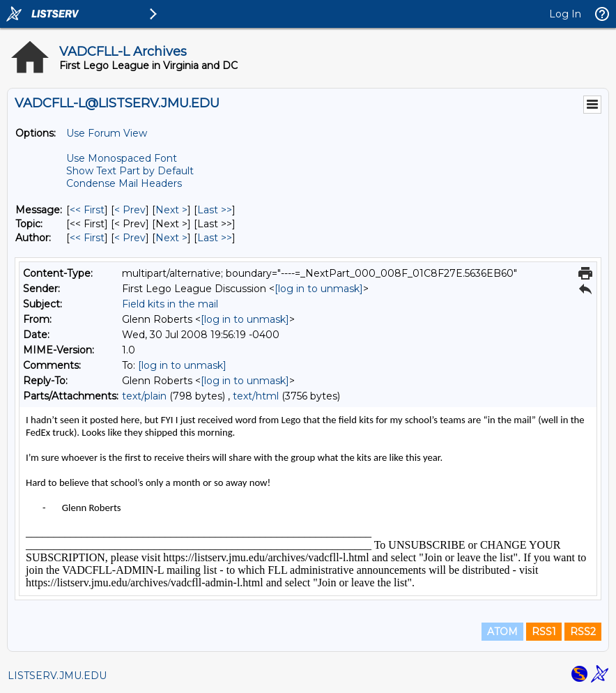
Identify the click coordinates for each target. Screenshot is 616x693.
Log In (565, 14)
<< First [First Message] (87, 210)
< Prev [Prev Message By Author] (130, 238)
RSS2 (583, 632)
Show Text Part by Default (130, 171)
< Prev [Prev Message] (130, 210)
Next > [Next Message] (171, 210)
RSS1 (544, 632)
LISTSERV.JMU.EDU (57, 676)
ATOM (502, 632)
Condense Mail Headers (124, 183)
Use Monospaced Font (122, 158)
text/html (256, 396)
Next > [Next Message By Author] (171, 238)
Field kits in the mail (170, 304)
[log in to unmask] (319, 289)
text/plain (144, 396)
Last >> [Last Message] (215, 210)
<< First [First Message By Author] (87, 238)
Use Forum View (107, 133)
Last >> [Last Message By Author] (215, 238)
